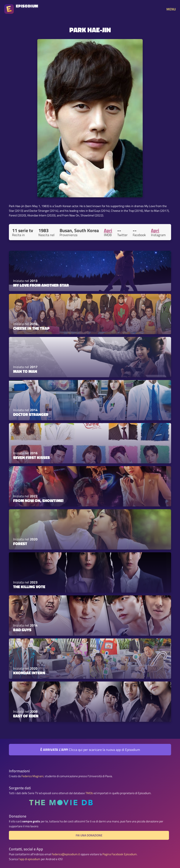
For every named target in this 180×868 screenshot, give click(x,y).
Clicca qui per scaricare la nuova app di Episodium (90, 750)
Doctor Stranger (31, 414)
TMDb (89, 793)
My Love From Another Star (41, 285)
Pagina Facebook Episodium (120, 854)
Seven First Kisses (31, 457)
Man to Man (25, 371)
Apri (108, 230)
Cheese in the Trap (31, 328)
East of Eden (26, 716)
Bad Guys (22, 630)
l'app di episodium (29, 859)
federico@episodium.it (66, 854)
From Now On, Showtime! (38, 501)
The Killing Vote (29, 587)
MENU (171, 9)
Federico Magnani (32, 776)
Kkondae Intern (29, 673)
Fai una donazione (89, 835)
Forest (20, 544)
